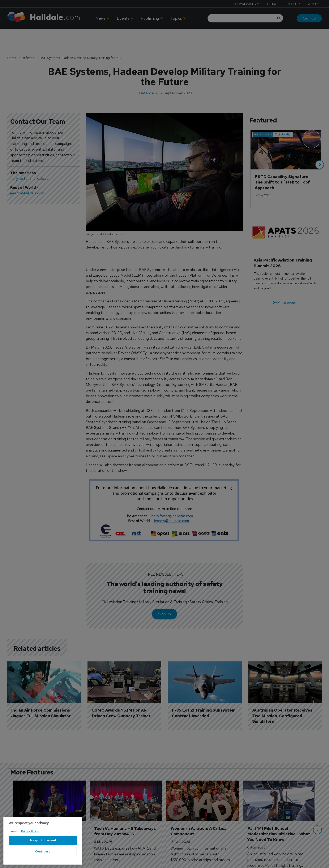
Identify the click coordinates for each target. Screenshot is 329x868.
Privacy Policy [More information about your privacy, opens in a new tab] (30, 831)
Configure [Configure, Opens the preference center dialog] (43, 852)
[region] (43, 841)
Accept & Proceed (43, 840)
